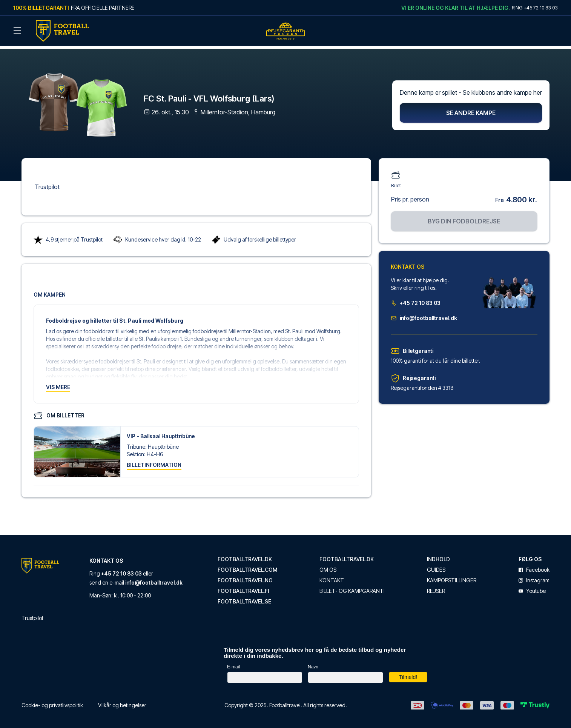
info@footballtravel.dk (424, 315)
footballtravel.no (245, 577)
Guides (436, 567)
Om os (328, 567)
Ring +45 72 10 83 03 (535, 8)
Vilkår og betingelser (122, 702)
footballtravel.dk (245, 556)
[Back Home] (62, 31)
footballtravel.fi (243, 588)
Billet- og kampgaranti (352, 588)
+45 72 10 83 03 (416, 299)
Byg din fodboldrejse (464, 218)
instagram (534, 577)
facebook (534, 567)
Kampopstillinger (452, 577)
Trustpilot (47, 183)
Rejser (436, 588)
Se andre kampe (471, 109)
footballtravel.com (247, 567)
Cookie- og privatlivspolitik (52, 702)
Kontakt (332, 577)
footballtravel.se (244, 599)
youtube (532, 588)
